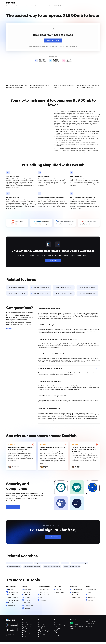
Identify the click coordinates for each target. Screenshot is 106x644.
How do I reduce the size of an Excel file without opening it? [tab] (68, 342)
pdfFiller (56, 629)
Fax (41, 600)
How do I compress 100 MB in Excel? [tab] (68, 383)
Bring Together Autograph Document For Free (66, 290)
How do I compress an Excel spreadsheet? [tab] (68, 398)
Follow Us (90, 629)
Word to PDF (28, 592)
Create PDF (11, 597)
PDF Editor (25, 625)
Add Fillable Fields (13, 594)
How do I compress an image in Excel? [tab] (68, 371)
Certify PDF (75, 597)
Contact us (9, 330)
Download (91, 597)
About (40, 625)
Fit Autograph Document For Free (90, 290)
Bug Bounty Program (44, 639)
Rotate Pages (12, 605)
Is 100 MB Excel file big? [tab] (68, 327)
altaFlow (56, 635)
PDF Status (43, 602)
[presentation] (53, 37)
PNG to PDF (27, 610)
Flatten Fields (91, 600)
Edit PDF (11, 592)
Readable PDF (76, 594)
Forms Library (26, 635)
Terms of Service (43, 627)
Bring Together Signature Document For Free (43, 290)
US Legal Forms (58, 631)
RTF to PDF (27, 605)
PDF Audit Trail (76, 600)
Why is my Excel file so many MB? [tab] (68, 411)
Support (40, 635)
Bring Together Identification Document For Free (90, 296)
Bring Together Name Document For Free (19, 296)
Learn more (13, 509)
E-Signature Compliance (45, 633)
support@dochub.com (91, 622)
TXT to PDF (27, 594)
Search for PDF (92, 592)
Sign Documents (27, 629)
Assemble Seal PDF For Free (17, 290)
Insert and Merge (13, 600)
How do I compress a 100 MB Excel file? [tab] (68, 356)
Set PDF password (77, 592)
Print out (90, 602)
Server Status (26, 631)
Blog (55, 625)
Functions (25, 639)
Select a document (53, 40)
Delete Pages (12, 608)
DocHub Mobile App (60, 627)
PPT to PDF (27, 602)
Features (25, 637)
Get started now (53, 539)
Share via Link (44, 594)
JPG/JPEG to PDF (28, 608)
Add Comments (44, 592)
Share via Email (44, 597)
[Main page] (11, 3)
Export (90, 594)
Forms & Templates (28, 627)
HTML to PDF (28, 597)
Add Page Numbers (14, 602)
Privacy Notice (42, 629)
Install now (53, 263)
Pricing (24, 633)
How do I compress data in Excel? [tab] (68, 311)
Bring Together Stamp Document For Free (43, 296)
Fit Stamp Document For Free (65, 296)
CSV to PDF (27, 600)
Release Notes (42, 637)
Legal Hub (41, 631)
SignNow (56, 633)
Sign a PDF (59, 592)
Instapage (57, 637)
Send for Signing (61, 594)
